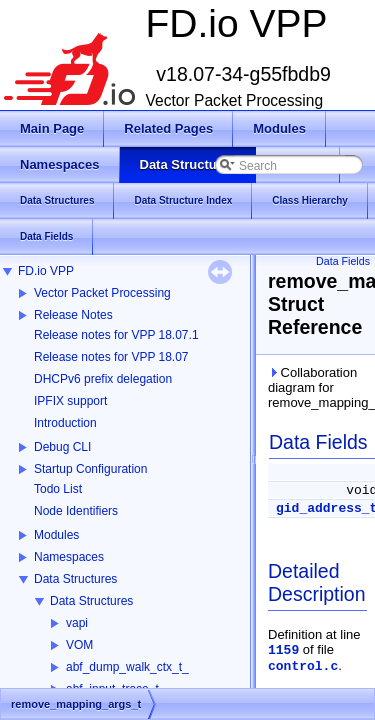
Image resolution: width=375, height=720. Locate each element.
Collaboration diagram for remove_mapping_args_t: (317, 387)
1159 (283, 650)
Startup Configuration (90, 469)
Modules (56, 535)
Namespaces (69, 557)
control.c (303, 666)
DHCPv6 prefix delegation (103, 379)
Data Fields (343, 261)
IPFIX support (70, 401)
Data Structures (75, 579)
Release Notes (73, 315)
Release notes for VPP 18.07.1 (116, 335)
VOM (79, 645)
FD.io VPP (46, 271)
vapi (77, 623)
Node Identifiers (76, 511)
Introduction (65, 423)
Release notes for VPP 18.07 (111, 357)
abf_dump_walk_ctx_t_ (127, 667)
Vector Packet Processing (102, 293)
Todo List (58, 489)
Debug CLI (62, 447)
